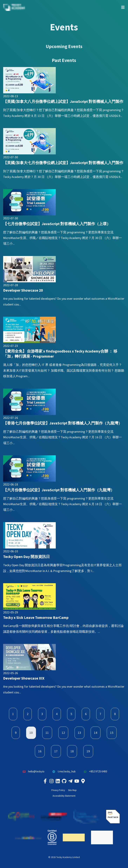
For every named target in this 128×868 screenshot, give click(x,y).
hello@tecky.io (33, 772)
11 (47, 733)
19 (88, 751)
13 (79, 733)
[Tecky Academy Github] (64, 781)
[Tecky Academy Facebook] (45, 781)
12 (63, 733)
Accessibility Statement (64, 796)
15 (112, 733)
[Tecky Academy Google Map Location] (83, 781)
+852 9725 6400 (95, 772)
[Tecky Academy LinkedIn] (58, 781)
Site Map (72, 790)
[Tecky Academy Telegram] (70, 781)
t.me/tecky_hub (63, 772)
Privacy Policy (58, 790)
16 (40, 751)
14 (96, 733)
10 (31, 733)
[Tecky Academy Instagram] (51, 781)
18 (72, 751)
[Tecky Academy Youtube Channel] (77, 781)
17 (56, 751)
